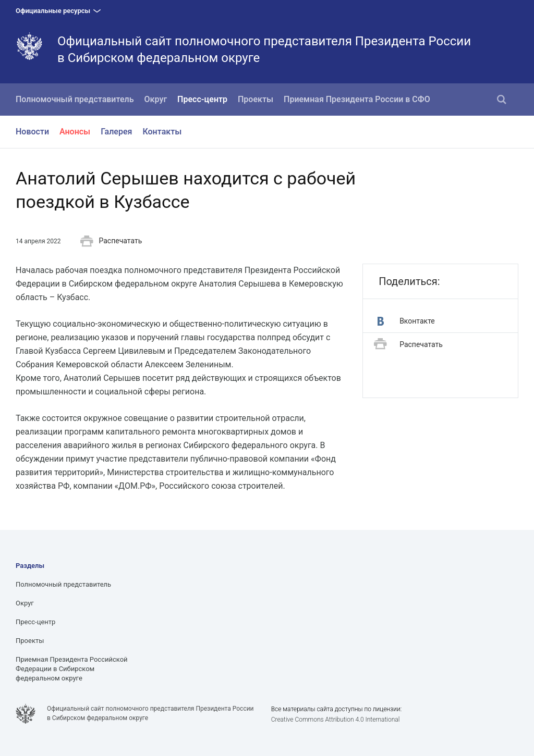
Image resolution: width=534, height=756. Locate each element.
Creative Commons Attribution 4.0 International (336, 720)
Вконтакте (406, 321)
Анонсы (75, 132)
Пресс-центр (202, 99)
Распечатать (111, 241)
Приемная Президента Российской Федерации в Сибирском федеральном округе (72, 669)
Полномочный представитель (75, 99)
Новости (32, 132)
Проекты (256, 99)
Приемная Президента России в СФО (357, 99)
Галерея (116, 132)
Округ (156, 99)
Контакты (162, 132)
